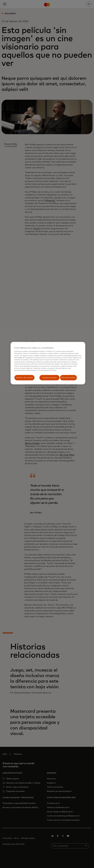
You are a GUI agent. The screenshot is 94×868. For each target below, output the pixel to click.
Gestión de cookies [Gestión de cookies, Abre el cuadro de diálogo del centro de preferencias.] (24, 378)
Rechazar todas (68, 378)
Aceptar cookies (50, 378)
